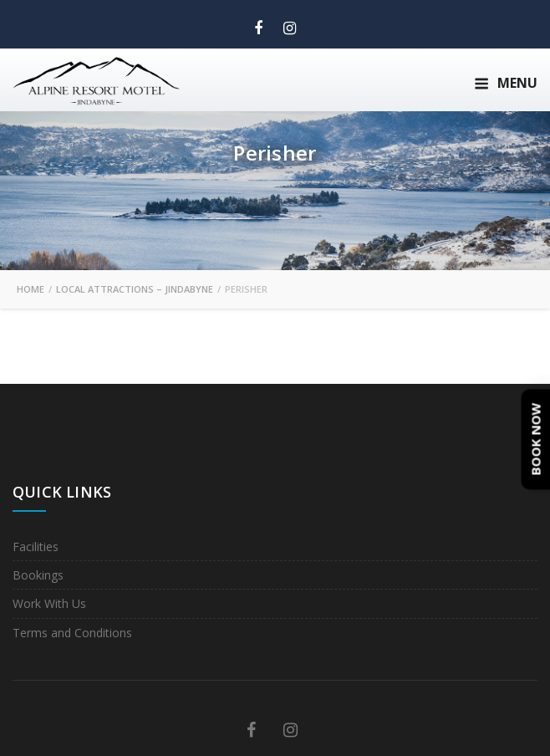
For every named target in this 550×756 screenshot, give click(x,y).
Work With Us (49, 603)
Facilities (36, 547)
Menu (506, 83)
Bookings (38, 575)
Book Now (536, 439)
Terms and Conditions (72, 633)
